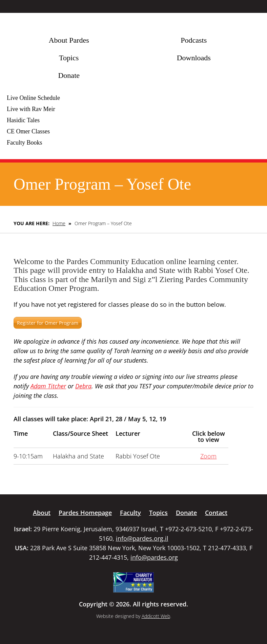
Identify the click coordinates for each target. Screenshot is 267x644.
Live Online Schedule (33, 98)
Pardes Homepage (85, 513)
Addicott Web (156, 616)
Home (59, 223)
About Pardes (69, 40)
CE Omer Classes (28, 131)
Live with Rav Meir (31, 109)
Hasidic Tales (23, 120)
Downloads (194, 58)
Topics (69, 58)
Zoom (208, 456)
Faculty (130, 513)
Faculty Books (25, 143)
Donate (69, 75)
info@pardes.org (154, 557)
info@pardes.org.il (142, 538)
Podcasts (194, 40)
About (42, 513)
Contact (216, 513)
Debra (83, 386)
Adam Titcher (48, 386)
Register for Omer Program (48, 323)
